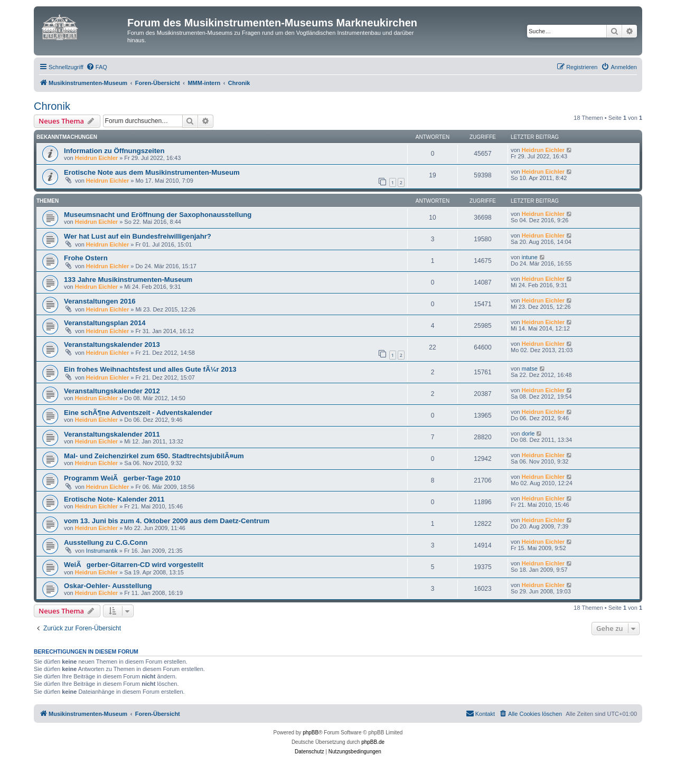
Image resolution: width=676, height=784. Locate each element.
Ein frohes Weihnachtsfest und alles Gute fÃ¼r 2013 (150, 369)
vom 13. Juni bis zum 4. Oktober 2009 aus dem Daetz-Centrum (167, 521)
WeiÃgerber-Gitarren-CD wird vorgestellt (134, 565)
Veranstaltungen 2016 (100, 301)
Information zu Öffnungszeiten (114, 151)
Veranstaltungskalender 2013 (112, 344)
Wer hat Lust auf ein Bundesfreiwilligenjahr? (138, 236)
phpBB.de (373, 742)
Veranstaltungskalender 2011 (112, 434)
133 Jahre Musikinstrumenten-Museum (128, 280)
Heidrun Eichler (96, 158)
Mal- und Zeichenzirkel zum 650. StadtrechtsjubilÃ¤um (154, 456)
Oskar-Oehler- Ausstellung (108, 586)
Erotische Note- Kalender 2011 (114, 499)
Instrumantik (102, 551)
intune (530, 257)
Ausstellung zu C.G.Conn (106, 542)
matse (530, 369)
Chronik (52, 106)
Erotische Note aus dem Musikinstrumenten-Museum (152, 172)
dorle (528, 433)
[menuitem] (97, 67)
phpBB (311, 733)
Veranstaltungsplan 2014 (105, 323)
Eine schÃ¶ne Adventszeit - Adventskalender (138, 413)
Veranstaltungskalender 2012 (112, 391)
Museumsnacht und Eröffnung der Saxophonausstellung (158, 215)
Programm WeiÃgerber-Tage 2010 (122, 478)
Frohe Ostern (86, 258)
